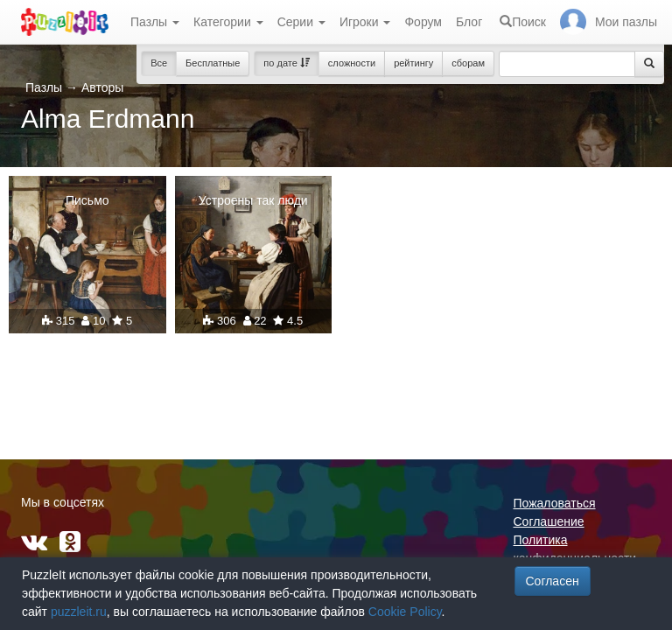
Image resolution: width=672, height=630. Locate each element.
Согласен (553, 581)
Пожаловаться (555, 503)
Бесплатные (213, 63)
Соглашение (549, 521)
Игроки (365, 22)
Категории (228, 22)
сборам (468, 63)
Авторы (102, 87)
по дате (287, 63)
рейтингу (413, 63)
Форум (423, 22)
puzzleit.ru (79, 612)
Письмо (87, 200)
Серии (301, 22)
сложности (352, 63)
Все (159, 63)
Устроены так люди (253, 200)
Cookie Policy (405, 612)
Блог (469, 22)
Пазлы (155, 22)
